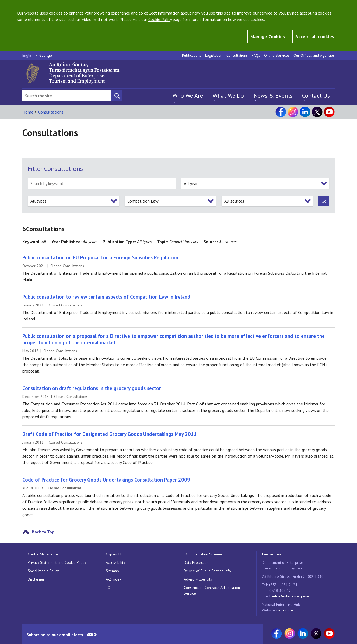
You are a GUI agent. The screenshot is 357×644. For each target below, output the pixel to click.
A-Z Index (114, 579)
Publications (192, 55)
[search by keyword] (102, 183)
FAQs (256, 55)
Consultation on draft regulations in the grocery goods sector (92, 388)
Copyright (114, 554)
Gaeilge (46, 55)
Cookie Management (44, 554)
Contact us (272, 554)
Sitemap (112, 571)
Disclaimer (36, 579)
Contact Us (316, 95)
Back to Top (43, 532)
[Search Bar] (67, 96)
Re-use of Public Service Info (207, 571)
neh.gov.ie (285, 610)
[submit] (324, 201)
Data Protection (196, 562)
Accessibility (115, 562)
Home (28, 112)
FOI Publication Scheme (203, 554)
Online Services (277, 55)
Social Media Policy (43, 571)
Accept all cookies (315, 36)
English (29, 55)
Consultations (237, 55)
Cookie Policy (160, 19)
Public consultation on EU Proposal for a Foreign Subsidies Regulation (100, 257)
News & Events (273, 95)
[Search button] (117, 96)
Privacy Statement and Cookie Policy (57, 562)
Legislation (214, 55)
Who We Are (188, 95)
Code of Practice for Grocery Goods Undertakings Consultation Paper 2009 (106, 480)
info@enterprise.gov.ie (291, 596)
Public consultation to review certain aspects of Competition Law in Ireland (106, 297)
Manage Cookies (268, 36)
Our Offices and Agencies (314, 55)
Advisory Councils (198, 579)
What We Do (228, 95)
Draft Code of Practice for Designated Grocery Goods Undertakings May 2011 (110, 434)
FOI (109, 588)
